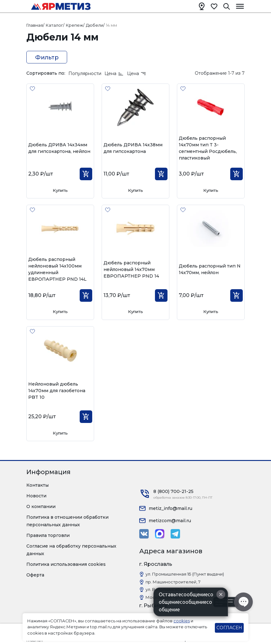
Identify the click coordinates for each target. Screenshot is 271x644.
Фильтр (47, 57)
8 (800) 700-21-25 (173, 491)
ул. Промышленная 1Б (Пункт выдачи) (185, 574)
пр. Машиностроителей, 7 (173, 582)
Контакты (37, 485)
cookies (182, 621)
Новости (36, 496)
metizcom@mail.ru (170, 521)
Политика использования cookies (66, 564)
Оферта (35, 575)
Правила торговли (48, 535)
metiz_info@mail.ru (170, 508)
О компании (41, 506)
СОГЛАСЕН (229, 628)
